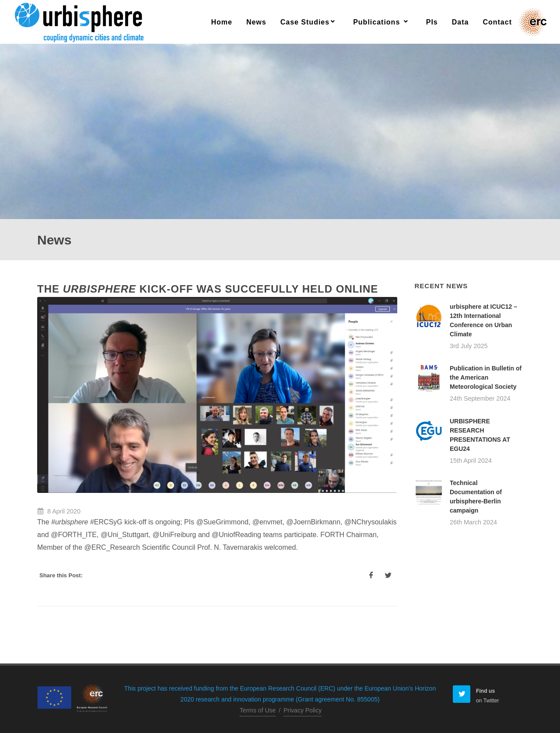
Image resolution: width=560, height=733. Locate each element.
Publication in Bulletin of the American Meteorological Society (486, 377)
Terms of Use (258, 710)
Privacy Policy (303, 710)
